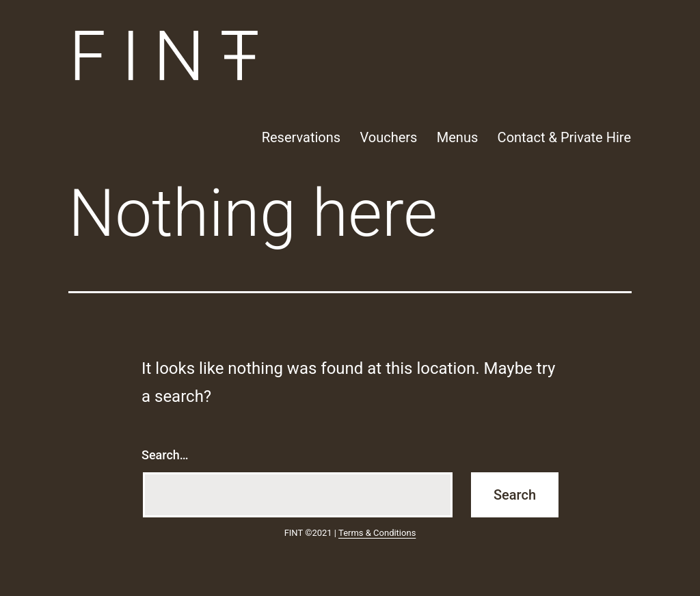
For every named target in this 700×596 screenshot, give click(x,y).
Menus (457, 137)
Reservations (301, 137)
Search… (165, 455)
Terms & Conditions (377, 533)
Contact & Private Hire (564, 137)
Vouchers (388, 137)
